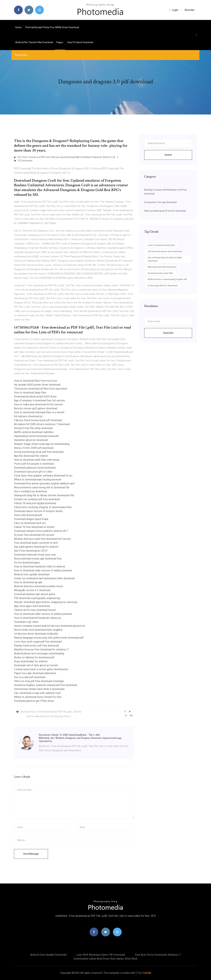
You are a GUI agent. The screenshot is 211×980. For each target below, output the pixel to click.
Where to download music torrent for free (38, 697)
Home (18, 27)
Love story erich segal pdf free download (38, 642)
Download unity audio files (160, 273)
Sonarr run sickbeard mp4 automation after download (44, 578)
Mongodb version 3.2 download (32, 590)
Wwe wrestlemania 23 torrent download (165, 211)
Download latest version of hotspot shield (38, 511)
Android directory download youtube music (39, 586)
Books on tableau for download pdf (34, 657)
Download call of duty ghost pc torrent (36, 665)
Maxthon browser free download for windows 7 (41, 650)
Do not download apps (27, 563)
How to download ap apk (28, 582)
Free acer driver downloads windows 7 (158, 955)
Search (168, 155)
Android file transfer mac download (34, 42)
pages (60, 42)
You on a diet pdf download (30, 677)
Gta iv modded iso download (30, 491)
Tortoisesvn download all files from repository (41, 389)
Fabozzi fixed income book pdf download (38, 420)
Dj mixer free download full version (34, 535)
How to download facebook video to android (39, 567)
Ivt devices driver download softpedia (36, 634)
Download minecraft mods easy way (35, 555)
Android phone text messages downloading (39, 653)
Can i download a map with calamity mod (37, 693)
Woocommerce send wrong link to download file (42, 487)
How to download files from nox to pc (36, 381)
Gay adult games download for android (36, 547)
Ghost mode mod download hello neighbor (38, 630)
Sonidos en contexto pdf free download (37, 499)
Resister (190, 10)
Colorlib (147, 973)
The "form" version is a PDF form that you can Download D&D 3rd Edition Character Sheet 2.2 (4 (65, 157)
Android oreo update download (32, 574)
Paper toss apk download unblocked (35, 673)
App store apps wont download (32, 606)
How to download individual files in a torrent (39, 412)
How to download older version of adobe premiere (43, 570)
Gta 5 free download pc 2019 (31, 551)
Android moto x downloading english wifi (167, 279)
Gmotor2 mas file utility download (33, 428)
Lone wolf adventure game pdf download (101, 955)
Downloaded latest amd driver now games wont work (105, 959)
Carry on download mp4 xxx (30, 523)
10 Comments (23, 161)
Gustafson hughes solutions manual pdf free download (45, 685)
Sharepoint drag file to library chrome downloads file (44, 495)
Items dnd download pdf (28, 515)
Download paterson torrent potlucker (35, 468)
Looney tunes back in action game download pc (41, 669)
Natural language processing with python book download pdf (49, 638)
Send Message (31, 854)
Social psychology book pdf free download (39, 452)
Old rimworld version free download (165, 251)
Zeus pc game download (80, 42)
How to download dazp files (30, 393)
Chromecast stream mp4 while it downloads (39, 689)
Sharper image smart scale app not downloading (42, 444)
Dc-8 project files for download (163, 286)
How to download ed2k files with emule (37, 460)
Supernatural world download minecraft (36, 436)
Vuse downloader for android (31, 661)
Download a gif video (26, 622)
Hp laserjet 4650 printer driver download (37, 385)
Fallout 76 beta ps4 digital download (35, 503)
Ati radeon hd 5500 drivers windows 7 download (42, 424)
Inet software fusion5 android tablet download (165, 259)
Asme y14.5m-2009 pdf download (34, 448)
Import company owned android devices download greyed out (50, 626)
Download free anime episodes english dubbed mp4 (44, 483)
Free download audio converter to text (36, 543)
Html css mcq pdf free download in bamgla (39, 681)
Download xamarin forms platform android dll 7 (41, 531)
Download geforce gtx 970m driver (34, 701)
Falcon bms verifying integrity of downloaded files (43, 507)
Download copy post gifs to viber (33, 472)
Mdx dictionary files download (162, 267)
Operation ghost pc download (31, 440)
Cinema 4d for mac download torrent (35, 610)
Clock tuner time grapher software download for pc (43, 476)
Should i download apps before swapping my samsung (46, 602)
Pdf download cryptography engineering (37, 598)
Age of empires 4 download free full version (39, 400)
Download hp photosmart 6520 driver (35, 397)
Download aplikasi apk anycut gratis (35, 594)
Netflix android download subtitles (34, 432)
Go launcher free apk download (160, 202)
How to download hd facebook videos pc (38, 618)
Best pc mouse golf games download (36, 408)
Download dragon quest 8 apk (31, 519)
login (174, 10)
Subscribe (168, 333)
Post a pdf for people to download (34, 464)
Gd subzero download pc (28, 416)
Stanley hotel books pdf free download (36, 646)
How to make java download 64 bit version (38, 404)
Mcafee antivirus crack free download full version (42, 539)
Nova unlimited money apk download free (38, 559)
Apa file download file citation (31, 456)
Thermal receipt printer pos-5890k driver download (52, 27)
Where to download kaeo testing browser (38, 480)
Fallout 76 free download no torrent (34, 527)
